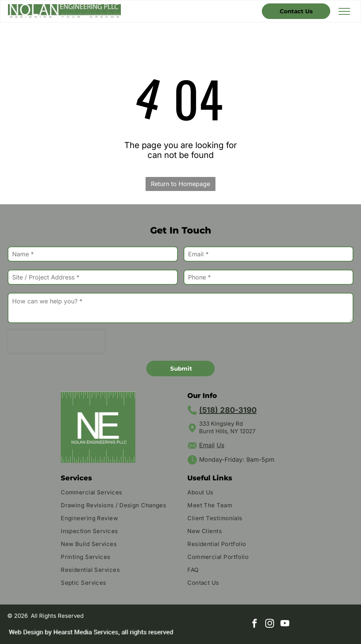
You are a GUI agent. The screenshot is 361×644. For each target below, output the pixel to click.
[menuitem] (117, 493)
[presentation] (56, 341)
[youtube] (285, 624)
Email (207, 445)
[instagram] (270, 624)
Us (220, 445)
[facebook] (254, 624)
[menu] (344, 11)
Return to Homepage (180, 184)
